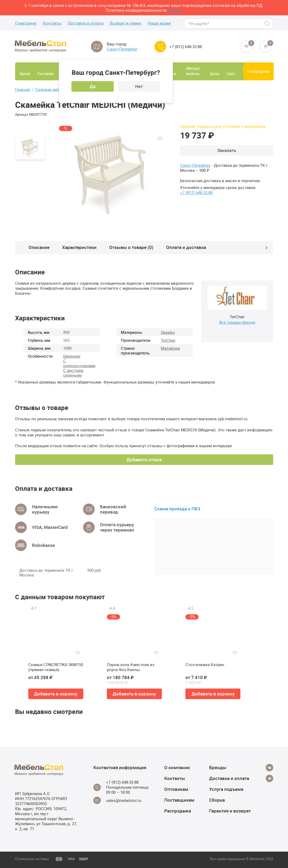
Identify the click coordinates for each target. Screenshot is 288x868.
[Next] (267, 248)
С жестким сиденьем (73, 373)
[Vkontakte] (269, 768)
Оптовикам (176, 789)
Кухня (25, 74)
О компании (177, 767)
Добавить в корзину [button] (56, 694)
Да (93, 86)
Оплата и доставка (187, 247)
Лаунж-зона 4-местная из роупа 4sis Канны (131, 667)
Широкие (72, 356)
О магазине (26, 23)
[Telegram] (269, 778)
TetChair (168, 340)
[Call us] (160, 47)
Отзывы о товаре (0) (132, 247)
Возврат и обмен (126, 23)
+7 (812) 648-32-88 (186, 47)
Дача (215, 74)
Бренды (218, 767)
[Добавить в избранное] (160, 139)
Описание (40, 247)
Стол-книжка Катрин (205, 665)
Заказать (227, 150)
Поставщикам (179, 800)
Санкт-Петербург (124, 49)
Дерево (168, 332)
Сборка (217, 800)
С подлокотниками (79, 363)
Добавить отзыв (144, 460)
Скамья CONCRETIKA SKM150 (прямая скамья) (56, 667)
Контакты (52, 23)
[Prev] (22, 248)
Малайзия (170, 348)
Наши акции (159, 23)
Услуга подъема (226, 789)
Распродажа (258, 71)
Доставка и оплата (86, 23)
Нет (139, 86)
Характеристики (80, 247)
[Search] (268, 24)
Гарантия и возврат (230, 811)
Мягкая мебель (193, 71)
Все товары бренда (237, 322)
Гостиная (46, 74)
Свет (231, 74)
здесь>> (175, 10)
